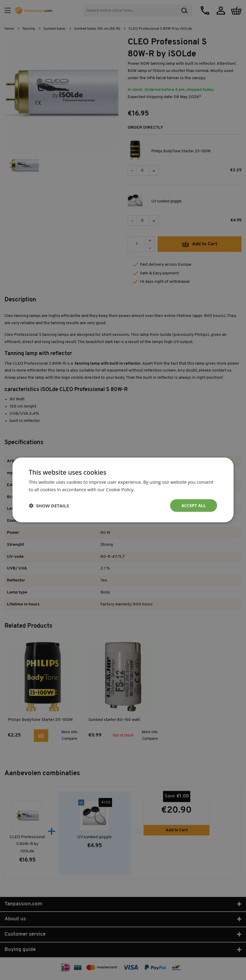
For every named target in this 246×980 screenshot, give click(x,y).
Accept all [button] (193, 505)
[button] (49, 506)
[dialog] (123, 490)
